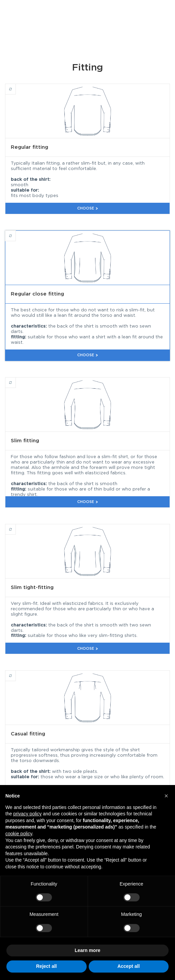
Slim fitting (16, 380)
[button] (166, 796)
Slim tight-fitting (16, 526)
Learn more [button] (87, 950)
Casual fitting (16, 673)
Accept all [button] (128, 966)
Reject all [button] (46, 966)
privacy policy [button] (27, 814)
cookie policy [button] (19, 834)
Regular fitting (16, 86)
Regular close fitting (16, 233)
